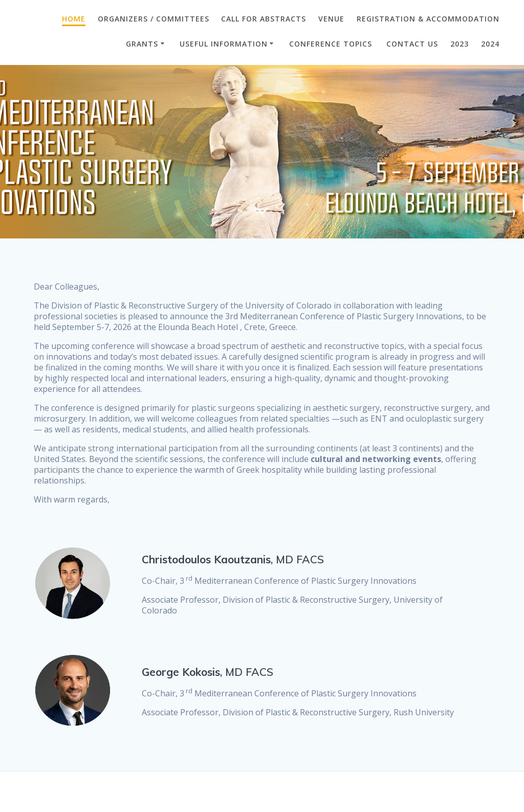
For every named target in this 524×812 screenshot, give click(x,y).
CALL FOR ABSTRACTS (264, 19)
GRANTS (142, 44)
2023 (460, 44)
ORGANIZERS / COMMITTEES (154, 19)
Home (74, 19)
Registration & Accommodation (428, 19)
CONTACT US (412, 44)
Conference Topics (332, 44)
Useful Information (224, 44)
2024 (490, 44)
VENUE (331, 19)
